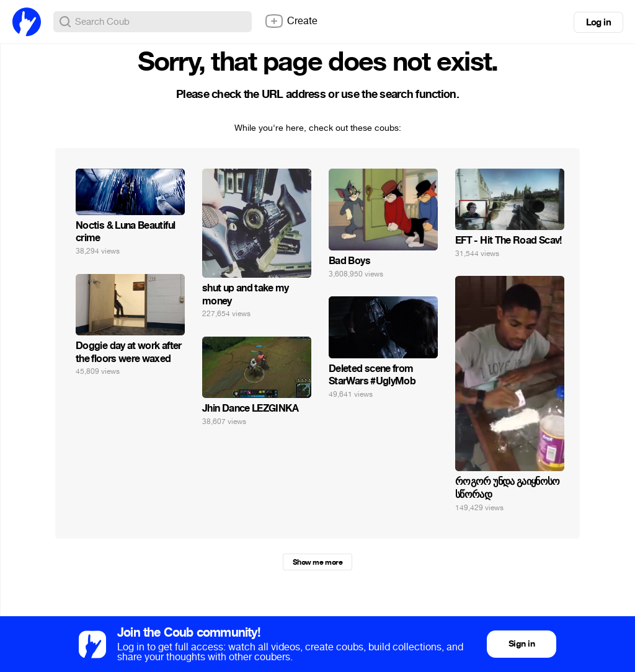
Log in (598, 22)
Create (291, 21)
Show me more (317, 562)
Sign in (522, 644)
